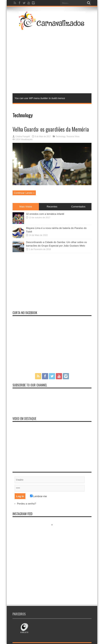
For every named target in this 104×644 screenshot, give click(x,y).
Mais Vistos (26, 207)
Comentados (78, 207)
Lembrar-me (38, 496)
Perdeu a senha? (26, 504)
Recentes (52, 207)
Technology (60, 137)
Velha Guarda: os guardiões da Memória (51, 129)
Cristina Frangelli (23, 137)
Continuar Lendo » (24, 193)
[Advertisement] (55, 61)
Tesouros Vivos (73, 137)
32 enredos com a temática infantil (45, 214)
